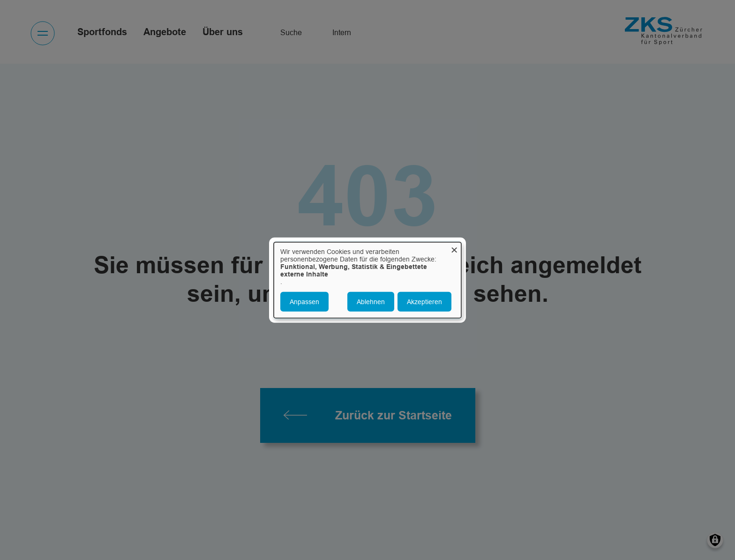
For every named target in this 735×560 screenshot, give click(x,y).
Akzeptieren (424, 302)
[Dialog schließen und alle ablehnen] (454, 248)
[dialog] (367, 280)
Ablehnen (371, 302)
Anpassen (304, 302)
